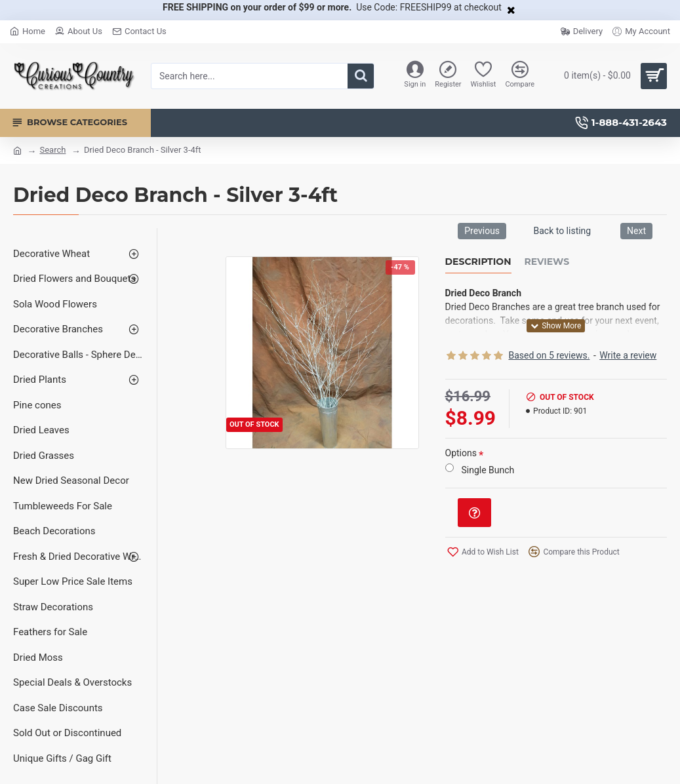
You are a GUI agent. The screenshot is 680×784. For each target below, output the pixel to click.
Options (461, 453)
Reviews (547, 262)
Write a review (628, 355)
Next (636, 231)
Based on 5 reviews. (550, 355)
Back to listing (562, 231)
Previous (482, 231)
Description (478, 262)
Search (52, 150)
